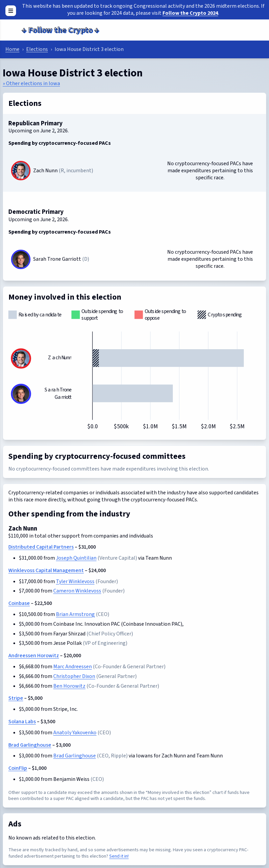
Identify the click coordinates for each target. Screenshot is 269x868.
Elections (37, 49)
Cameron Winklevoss (77, 591)
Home (12, 49)
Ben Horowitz (69, 686)
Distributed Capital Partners (41, 547)
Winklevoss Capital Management (46, 570)
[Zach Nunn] (21, 171)
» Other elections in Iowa (31, 83)
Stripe (16, 698)
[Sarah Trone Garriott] (21, 259)
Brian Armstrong (75, 614)
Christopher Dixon (74, 676)
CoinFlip (18, 768)
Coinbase (19, 603)
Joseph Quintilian (76, 558)
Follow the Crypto (60, 30)
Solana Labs (22, 722)
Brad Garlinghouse (30, 745)
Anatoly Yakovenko (75, 733)
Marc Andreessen (73, 667)
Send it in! (119, 856)
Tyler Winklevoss (75, 581)
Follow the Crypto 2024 (190, 13)
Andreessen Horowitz (34, 656)
